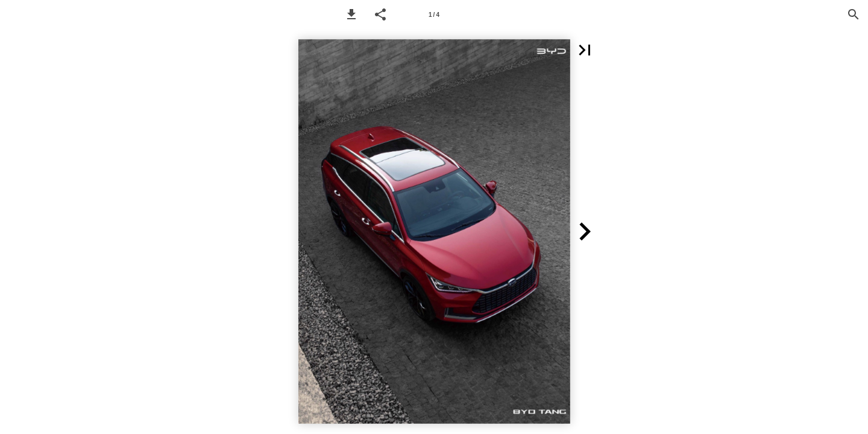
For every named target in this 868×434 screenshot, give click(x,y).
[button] (351, 14)
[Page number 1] (434, 14)
